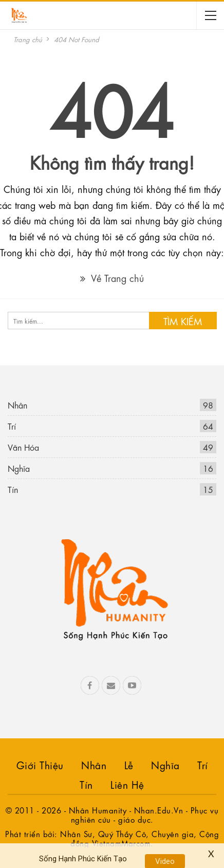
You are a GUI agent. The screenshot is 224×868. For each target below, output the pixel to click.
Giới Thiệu (40, 764)
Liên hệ (127, 784)
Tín (13, 489)
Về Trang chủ (112, 277)
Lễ (129, 764)
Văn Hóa (23, 447)
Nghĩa (19, 468)
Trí (12, 426)
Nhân (17, 405)
